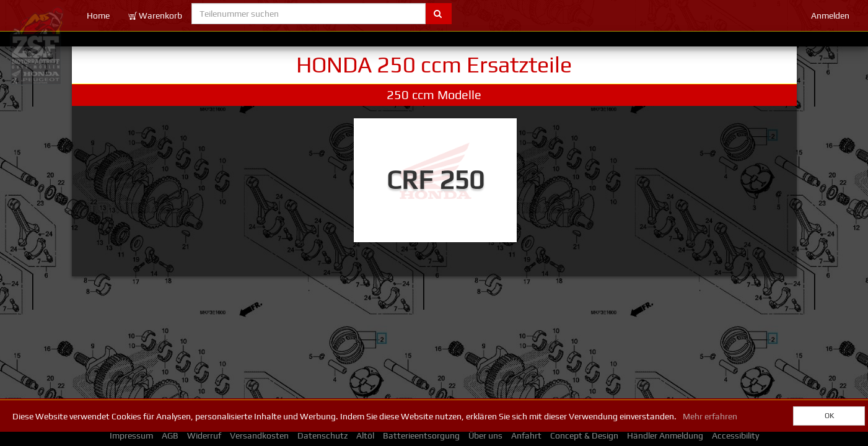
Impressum (131, 435)
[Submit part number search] (438, 14)
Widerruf (204, 435)
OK (829, 416)
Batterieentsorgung (421, 435)
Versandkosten (259, 435)
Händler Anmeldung (665, 435)
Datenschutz (322, 435)
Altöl (365, 435)
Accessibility (735, 435)
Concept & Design (584, 435)
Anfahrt (526, 435)
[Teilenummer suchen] (309, 14)
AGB (170, 435)
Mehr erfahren (710, 416)
